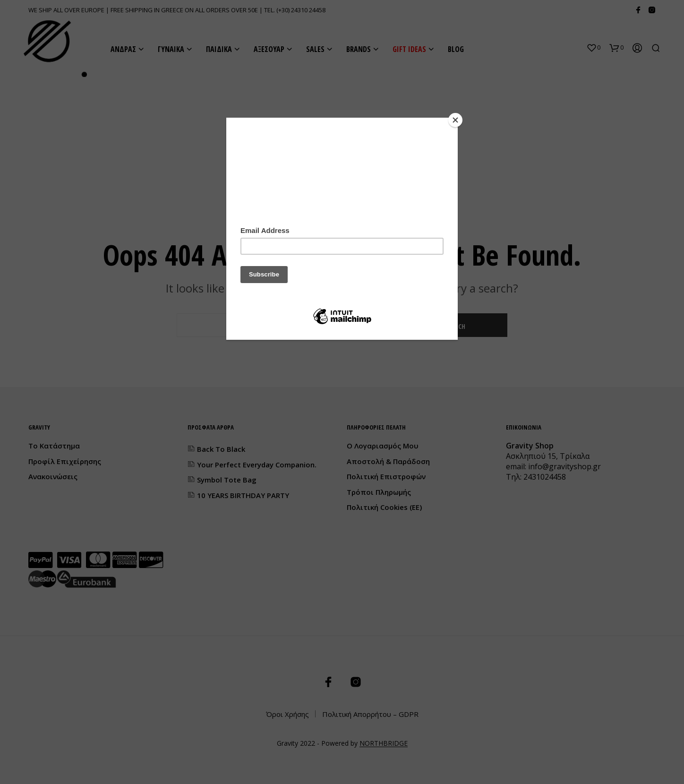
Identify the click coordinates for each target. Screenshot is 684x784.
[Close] (455, 120)
